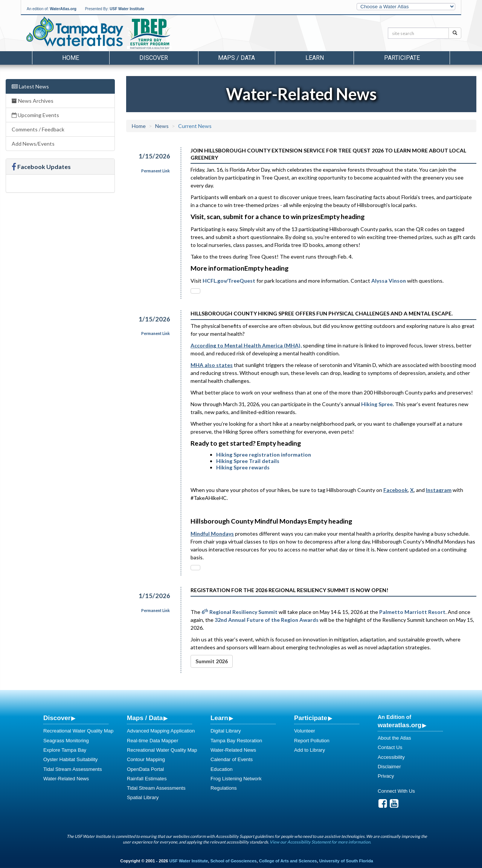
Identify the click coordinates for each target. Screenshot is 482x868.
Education (222, 769)
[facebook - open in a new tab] (396, 490)
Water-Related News (66, 779)
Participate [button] (402, 58)
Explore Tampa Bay (65, 750)
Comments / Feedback (38, 129)
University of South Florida (346, 861)
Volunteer (305, 731)
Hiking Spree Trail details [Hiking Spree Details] (248, 461)
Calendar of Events (232, 759)
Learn (219, 718)
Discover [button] (154, 58)
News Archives (33, 101)
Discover (57, 718)
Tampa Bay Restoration (236, 741)
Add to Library (310, 750)
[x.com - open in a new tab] (412, 490)
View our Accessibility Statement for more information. (320, 842)
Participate (311, 718)
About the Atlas (394, 738)
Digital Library (226, 731)
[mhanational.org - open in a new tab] (246, 345)
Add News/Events (33, 144)
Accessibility (391, 757)
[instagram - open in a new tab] (439, 490)
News (162, 126)
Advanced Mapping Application (161, 731)
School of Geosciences (233, 861)
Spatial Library (143, 797)
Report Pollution (312, 741)
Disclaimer (389, 767)
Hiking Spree (377, 404)
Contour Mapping (146, 759)
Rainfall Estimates (147, 779)
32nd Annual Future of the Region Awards (267, 620)
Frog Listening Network (236, 779)
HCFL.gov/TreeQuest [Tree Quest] (229, 281)
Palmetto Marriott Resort (412, 612)
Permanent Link (156, 171)
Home (71, 58)
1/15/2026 (154, 156)
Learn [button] (315, 58)
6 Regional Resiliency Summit (239, 612)
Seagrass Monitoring (66, 741)
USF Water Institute (127, 9)
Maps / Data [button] (236, 58)
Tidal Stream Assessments (73, 769)
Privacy (386, 776)
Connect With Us (396, 791)
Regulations (224, 788)
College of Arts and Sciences (288, 861)
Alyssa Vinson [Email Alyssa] (389, 281)
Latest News (30, 86)
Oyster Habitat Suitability (70, 759)
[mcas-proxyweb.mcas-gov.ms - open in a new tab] (212, 534)
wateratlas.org (400, 725)
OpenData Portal (145, 769)
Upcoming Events (35, 115)
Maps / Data (145, 718)
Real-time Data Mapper (153, 741)
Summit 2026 (212, 661)
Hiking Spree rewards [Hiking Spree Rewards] (243, 467)
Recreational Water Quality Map (78, 731)
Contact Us (390, 747)
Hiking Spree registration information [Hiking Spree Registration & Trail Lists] (264, 455)
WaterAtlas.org (63, 9)
